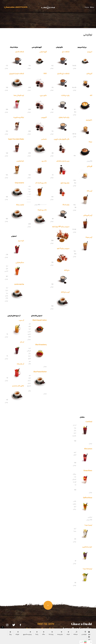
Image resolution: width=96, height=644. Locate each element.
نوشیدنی (84, 634)
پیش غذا (51, 634)
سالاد (43, 634)
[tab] (90, 632)
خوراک (17, 634)
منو (89, 634)
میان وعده (60, 634)
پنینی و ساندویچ (27, 634)
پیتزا (10, 634)
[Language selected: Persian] (86, 642)
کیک (68, 634)
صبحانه (76, 634)
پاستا (37, 634)
